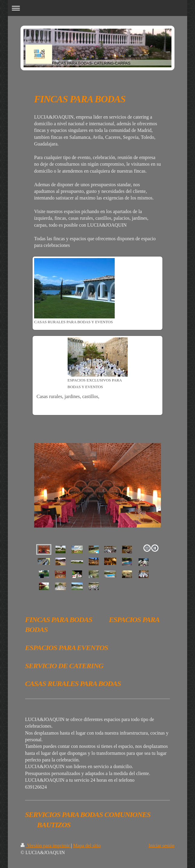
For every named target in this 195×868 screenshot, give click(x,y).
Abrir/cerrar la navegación (97, 8)
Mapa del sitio (87, 846)
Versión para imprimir (46, 846)
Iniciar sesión (161, 846)
